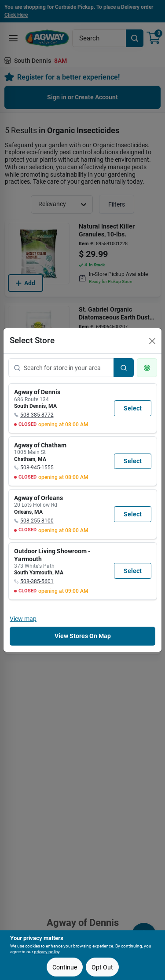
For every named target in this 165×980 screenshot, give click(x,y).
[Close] (152, 341)
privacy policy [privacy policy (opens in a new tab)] (47, 952)
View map (23, 619)
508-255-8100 (37, 521)
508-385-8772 (37, 415)
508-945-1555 (37, 468)
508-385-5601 (37, 581)
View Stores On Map (83, 636)
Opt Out (102, 967)
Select (133, 408)
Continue (65, 967)
